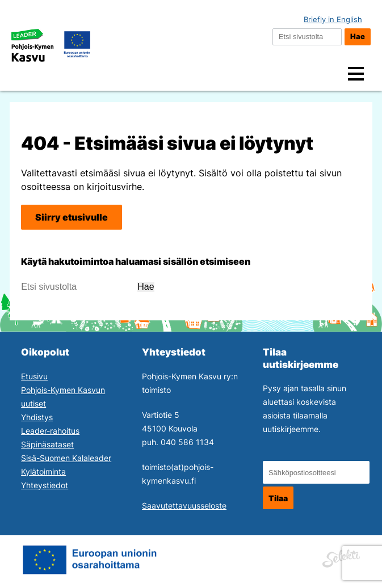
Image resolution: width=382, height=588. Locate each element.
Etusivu (34, 376)
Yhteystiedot (45, 485)
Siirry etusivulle (72, 217)
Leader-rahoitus (50, 431)
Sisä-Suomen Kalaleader (66, 458)
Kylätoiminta (43, 471)
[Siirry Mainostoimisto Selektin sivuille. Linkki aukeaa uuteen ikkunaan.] (341, 557)
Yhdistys (37, 417)
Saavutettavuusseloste (184, 505)
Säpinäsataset (47, 444)
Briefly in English (333, 20)
